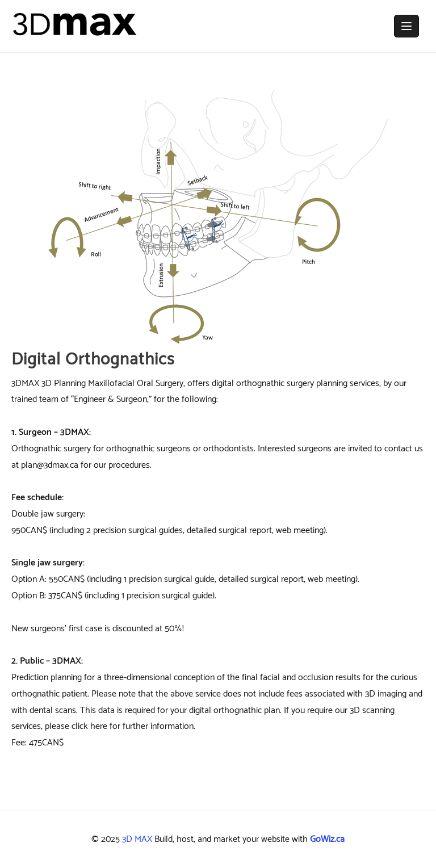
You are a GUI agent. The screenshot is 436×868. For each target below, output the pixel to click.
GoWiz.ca (327, 839)
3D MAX (137, 839)
